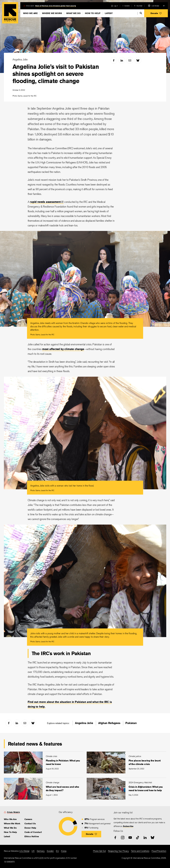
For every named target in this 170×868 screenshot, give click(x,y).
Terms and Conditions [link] (140, 851)
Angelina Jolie (20, 59)
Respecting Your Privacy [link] (118, 851)
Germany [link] (41, 851)
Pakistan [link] (131, 723)
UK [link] (33, 851)
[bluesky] (138, 60)
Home (10, 13)
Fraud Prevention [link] (159, 851)
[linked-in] (122, 60)
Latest (109, 13)
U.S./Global (155, 6)
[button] (156, 13)
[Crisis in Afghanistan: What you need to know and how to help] (126, 789)
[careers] (126, 6)
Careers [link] (127, 6)
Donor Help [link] (30, 828)
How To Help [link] (10, 832)
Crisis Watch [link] (13, 812)
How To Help (93, 13)
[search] (141, 13)
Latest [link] (7, 836)
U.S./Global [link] (24, 851)
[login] (115, 6)
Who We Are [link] (10, 819)
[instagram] (123, 838)
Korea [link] (64, 851)
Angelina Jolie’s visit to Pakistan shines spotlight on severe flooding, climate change (56, 74)
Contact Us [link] (30, 824)
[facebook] (114, 60)
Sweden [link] (50, 851)
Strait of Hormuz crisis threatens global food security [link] (56, 6)
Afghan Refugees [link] (109, 723)
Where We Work (52, 13)
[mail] (130, 60)
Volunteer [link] (139, 6)
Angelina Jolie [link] (84, 723)
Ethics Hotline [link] (32, 836)
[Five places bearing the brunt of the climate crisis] (126, 762)
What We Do (73, 13)
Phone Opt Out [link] (99, 851)
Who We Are (30, 13)
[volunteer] (138, 6)
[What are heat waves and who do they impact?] (44, 789)
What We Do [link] (10, 828)
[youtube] (130, 838)
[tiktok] (138, 838)
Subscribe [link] (128, 826)
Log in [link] (116, 6)
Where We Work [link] (12, 824)
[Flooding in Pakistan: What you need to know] (44, 762)
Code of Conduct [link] (33, 832)
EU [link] (58, 851)
